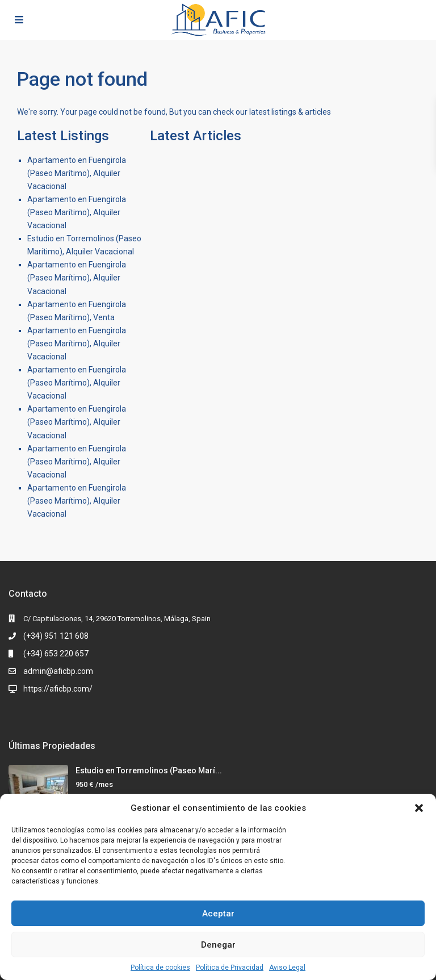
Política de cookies (160, 968)
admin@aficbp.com (58, 671)
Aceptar (218, 914)
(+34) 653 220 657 (56, 654)
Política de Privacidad (230, 968)
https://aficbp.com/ (58, 689)
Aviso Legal (287, 968)
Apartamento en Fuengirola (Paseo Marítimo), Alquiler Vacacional (77, 173)
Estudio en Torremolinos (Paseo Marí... (149, 770)
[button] (419, 808)
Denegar (218, 945)
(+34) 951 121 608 (56, 636)
